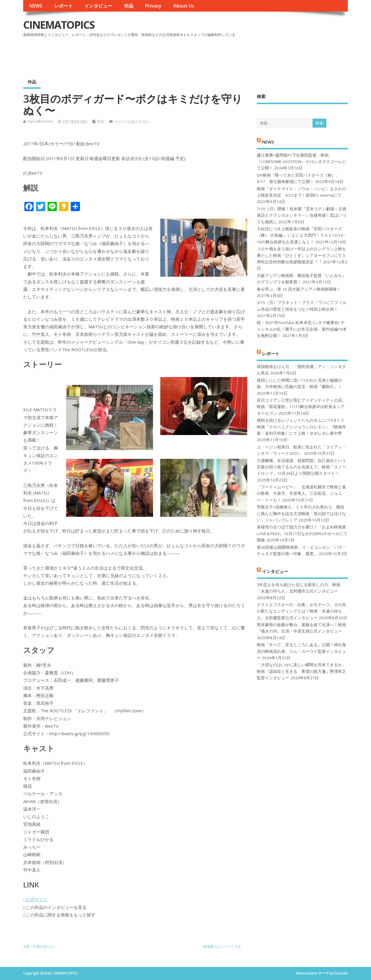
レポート (63, 6)
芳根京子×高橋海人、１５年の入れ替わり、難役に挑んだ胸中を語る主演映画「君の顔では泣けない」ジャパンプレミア (301, 513)
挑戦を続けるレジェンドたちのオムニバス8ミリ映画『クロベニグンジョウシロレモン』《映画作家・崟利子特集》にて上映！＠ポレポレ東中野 (301, 427)
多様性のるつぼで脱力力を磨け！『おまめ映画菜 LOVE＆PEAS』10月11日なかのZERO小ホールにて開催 (302, 534)
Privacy (153, 6)
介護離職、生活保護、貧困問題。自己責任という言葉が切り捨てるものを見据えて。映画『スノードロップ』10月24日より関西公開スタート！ (301, 467)
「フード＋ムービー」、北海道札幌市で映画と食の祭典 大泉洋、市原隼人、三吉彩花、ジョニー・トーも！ (301, 493)
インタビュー (98, 6)
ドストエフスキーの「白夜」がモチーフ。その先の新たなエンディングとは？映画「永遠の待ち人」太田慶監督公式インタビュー (301, 611)
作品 (129, 6)
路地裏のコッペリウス (221, 947)
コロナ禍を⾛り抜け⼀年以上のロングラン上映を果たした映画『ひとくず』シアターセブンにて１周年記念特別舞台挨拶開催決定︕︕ (301, 255)
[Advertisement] (237, 55)
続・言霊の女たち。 (42, 947)
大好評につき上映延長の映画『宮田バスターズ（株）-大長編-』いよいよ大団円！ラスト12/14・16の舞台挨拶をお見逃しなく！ (302, 235)
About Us (184, 6)
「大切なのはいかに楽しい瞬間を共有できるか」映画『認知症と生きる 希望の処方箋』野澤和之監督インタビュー (301, 671)
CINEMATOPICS (59, 25)
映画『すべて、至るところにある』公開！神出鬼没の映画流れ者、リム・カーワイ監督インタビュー (301, 651)
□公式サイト (35, 899)
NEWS (36, 6)
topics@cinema (40, 121)
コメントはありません (132, 121)
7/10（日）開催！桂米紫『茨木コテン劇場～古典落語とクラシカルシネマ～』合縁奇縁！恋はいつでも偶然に (302, 215)
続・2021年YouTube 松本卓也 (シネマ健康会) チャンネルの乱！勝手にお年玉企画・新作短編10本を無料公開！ (302, 329)
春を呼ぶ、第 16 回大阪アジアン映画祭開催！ (299, 289)
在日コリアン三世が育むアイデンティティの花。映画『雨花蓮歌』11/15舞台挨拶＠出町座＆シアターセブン (301, 407)
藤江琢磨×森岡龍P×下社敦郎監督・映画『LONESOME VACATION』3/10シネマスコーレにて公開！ (302, 162)
